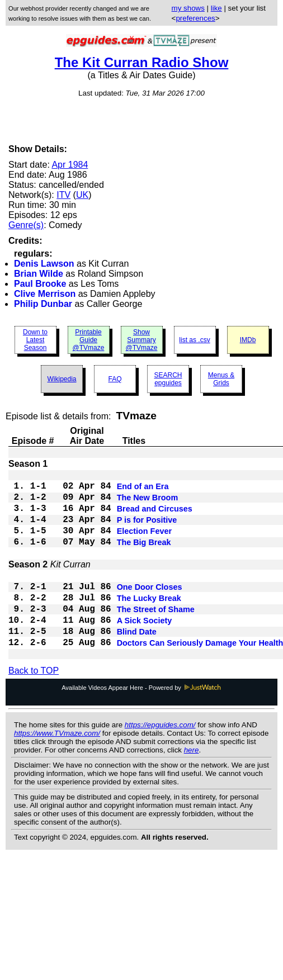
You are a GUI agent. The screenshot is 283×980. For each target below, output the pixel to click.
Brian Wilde (39, 274)
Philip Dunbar (43, 304)
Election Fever (144, 543)
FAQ (115, 379)
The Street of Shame (156, 635)
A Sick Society (145, 648)
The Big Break (144, 557)
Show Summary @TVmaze (142, 340)
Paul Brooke (40, 284)
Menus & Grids (221, 379)
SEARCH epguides (168, 379)
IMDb (248, 340)
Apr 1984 (70, 165)
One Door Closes (150, 608)
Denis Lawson (44, 264)
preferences (195, 18)
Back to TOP (34, 704)
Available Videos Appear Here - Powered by (141, 721)
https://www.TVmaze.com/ (57, 767)
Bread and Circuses (155, 517)
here (192, 783)
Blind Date (137, 662)
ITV (63, 195)
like (216, 8)
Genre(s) (26, 225)
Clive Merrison (45, 294)
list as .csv (194, 340)
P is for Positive (147, 530)
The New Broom (148, 503)
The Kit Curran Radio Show (142, 62)
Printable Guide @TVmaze (89, 340)
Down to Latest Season (35, 340)
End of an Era (143, 490)
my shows (188, 8)
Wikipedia (62, 379)
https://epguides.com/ (160, 758)
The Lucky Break (149, 622)
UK (82, 195)
